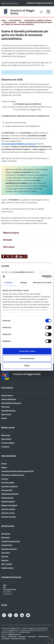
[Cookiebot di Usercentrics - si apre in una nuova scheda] (42, 277)
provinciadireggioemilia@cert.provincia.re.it (19, 144)
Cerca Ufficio (7, 592)
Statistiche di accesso (18, 639)
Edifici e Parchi (6, 414)
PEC (4, 587)
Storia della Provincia (8, 411)
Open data (5, 556)
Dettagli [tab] (24, 283)
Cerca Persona (8, 594)
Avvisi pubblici (6, 439)
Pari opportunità (7, 490)
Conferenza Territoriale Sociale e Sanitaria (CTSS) (18, 471)
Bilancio (4, 467)
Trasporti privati (10, 22)
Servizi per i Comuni (8, 513)
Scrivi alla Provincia (10, 589)
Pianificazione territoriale (10, 494)
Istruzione (5, 479)
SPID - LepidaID (7, 564)
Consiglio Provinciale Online (11, 541)
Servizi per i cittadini (8, 509)
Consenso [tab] (8, 283)
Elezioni (4, 418)
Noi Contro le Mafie (8, 482)
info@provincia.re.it (14, 634)
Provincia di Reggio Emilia (23, 12)
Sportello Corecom (7, 568)
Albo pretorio (6, 537)
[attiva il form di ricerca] (41, 12)
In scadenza (5, 447)
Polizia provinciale (7, 498)
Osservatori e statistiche (9, 486)
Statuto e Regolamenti (9, 399)
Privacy (4, 636)
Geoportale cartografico (9, 549)
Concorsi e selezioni (8, 443)
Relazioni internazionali (9, 505)
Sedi (5, 585)
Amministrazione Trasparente (11, 403)
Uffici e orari (5, 407)
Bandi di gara (6, 435)
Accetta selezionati (27, 358)
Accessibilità (32, 636)
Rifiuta (27, 366)
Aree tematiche (15, 20)
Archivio (4, 464)
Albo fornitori (6, 534)
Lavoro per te (6, 553)
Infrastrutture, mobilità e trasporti (38, 20)
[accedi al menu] (48, 12)
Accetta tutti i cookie (27, 351)
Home (4, 20)
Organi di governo (7, 395)
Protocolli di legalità (8, 501)
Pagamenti (5, 560)
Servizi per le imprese (9, 517)
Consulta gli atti (7, 545)
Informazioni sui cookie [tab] (42, 283)
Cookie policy (12, 636)
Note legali (22, 636)
